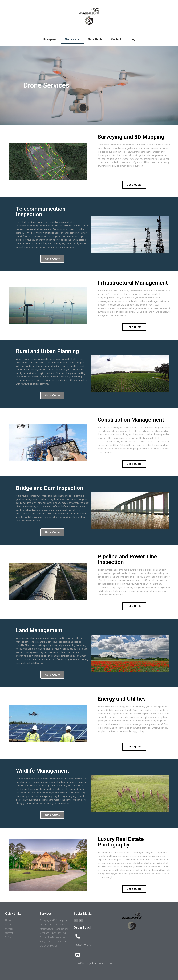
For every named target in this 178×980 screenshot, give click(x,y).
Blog (132, 39)
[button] (134, 185)
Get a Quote (95, 39)
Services (72, 39)
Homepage (50, 39)
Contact (116, 39)
